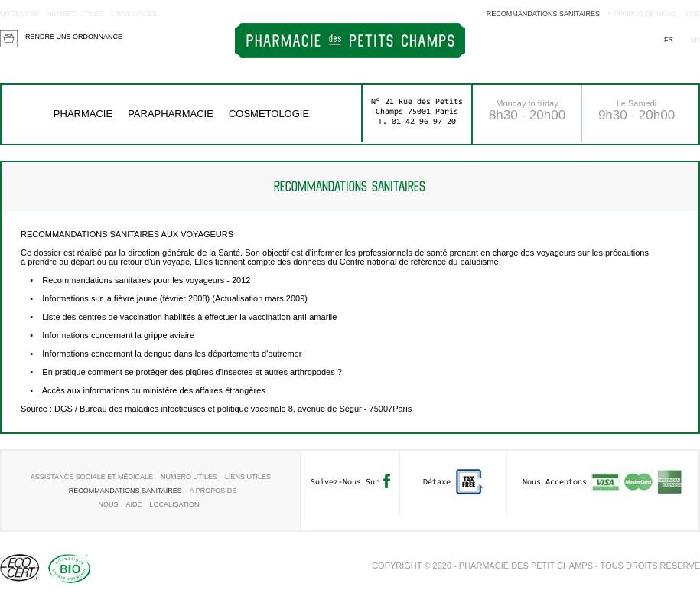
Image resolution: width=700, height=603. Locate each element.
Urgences (20, 14)
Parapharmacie (171, 114)
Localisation (175, 504)
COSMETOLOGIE (269, 114)
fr (669, 40)
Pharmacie (83, 114)
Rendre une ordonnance (74, 37)
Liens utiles (134, 14)
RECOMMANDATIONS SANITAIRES (543, 14)
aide (692, 14)
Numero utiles (75, 14)
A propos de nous (642, 14)
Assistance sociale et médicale (92, 477)
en (695, 40)
